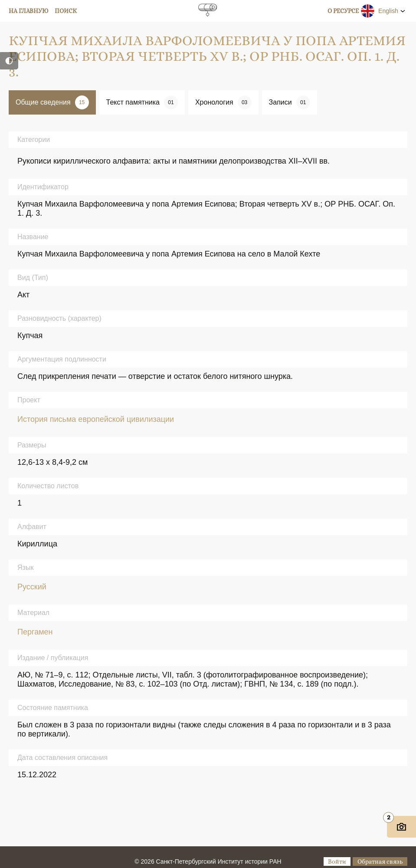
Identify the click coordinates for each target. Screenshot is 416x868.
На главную (29, 11)
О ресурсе (343, 11)
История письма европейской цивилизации (96, 419)
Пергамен (35, 632)
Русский (32, 587)
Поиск (66, 11)
